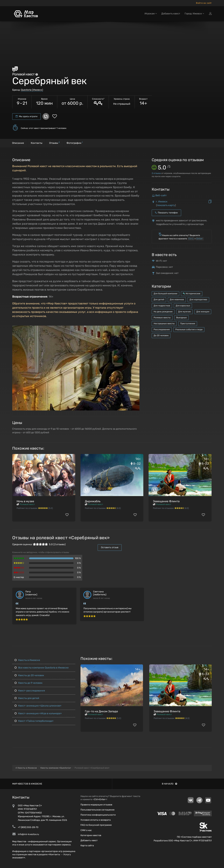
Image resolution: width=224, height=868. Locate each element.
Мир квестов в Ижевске (27, 784)
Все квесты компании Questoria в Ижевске (42, 668)
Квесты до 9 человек (29, 683)
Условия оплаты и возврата (96, 820)
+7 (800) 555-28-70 (28, 827)
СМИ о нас (86, 830)
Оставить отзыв (110, 547)
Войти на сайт (204, 3)
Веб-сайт (161, 195)
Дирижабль (93, 501)
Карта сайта (87, 845)
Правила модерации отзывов (96, 805)
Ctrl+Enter (100, 799)
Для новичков (177, 300)
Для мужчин (184, 312)
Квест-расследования (30, 691)
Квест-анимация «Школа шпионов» (38, 706)
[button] (136, 328)
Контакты (37, 143)
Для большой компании (165, 294)
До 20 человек (161, 335)
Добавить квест (171, 14)
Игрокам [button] (151, 14)
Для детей (159, 300)
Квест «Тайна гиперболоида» (34, 721)
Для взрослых (183, 306)
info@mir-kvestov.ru (28, 834)
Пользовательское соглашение (97, 810)
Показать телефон (166, 213)
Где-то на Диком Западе (101, 711)
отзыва (156, 173)
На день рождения (163, 312)
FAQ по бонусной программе (96, 825)
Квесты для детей (27, 698)
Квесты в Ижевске (27, 660)
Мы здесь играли (27, 116)
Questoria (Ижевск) (32, 90)
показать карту (166, 205)
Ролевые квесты (162, 318)
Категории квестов (91, 835)
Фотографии (75, 143)
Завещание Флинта (166, 501)
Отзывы (54, 143)
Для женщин (203, 312)
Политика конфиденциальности (98, 815)
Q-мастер (19, 577)
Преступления (188, 324)
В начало (169, 784)
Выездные (181, 318)
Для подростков (162, 306)
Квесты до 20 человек (29, 675)
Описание (18, 143)
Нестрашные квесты (164, 324)
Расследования (162, 329)
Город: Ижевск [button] (194, 14)
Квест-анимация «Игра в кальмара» (38, 713)
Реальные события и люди (189, 329)
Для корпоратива (198, 300)
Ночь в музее (25, 501)
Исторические (192, 294)
